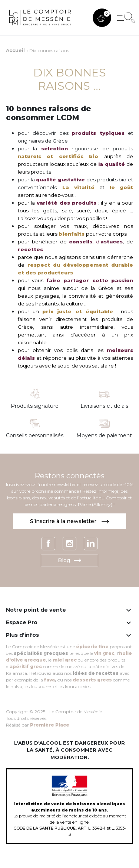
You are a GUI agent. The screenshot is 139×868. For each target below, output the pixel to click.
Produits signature (35, 406)
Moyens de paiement (104, 436)
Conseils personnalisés (35, 436)
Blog (69, 560)
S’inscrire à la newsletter (69, 521)
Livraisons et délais (104, 406)
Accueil (15, 50)
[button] (102, 18)
